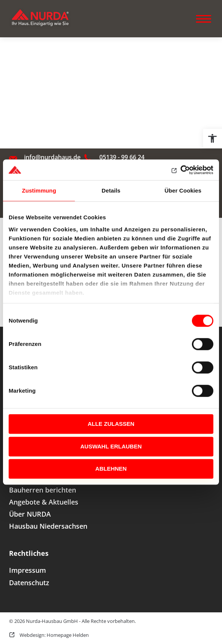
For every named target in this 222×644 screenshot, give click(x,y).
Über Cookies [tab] (183, 190)
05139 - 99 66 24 (122, 157)
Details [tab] (111, 190)
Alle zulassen (111, 424)
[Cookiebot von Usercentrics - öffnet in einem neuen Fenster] (180, 170)
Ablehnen (111, 469)
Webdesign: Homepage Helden (54, 635)
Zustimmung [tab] (39, 190)
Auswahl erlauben (111, 446)
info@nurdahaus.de (52, 157)
